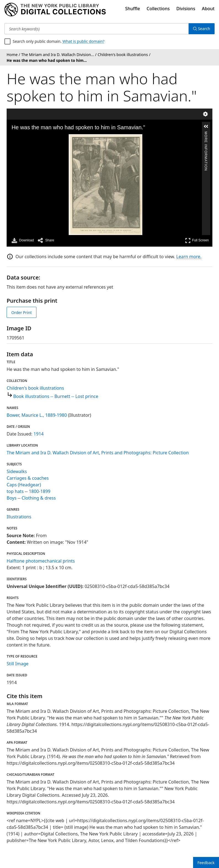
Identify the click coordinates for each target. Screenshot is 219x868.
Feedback (206, 863)
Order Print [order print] (22, 312)
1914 (39, 434)
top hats (15, 491)
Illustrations (19, 517)
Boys (12, 498)
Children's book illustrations (35, 388)
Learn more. (189, 257)
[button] (206, 126)
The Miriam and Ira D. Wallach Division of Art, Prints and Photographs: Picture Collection (98, 453)
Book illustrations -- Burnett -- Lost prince (56, 396)
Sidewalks (17, 471)
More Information (206, 134)
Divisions (186, 9)
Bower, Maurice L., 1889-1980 (37, 415)
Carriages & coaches (28, 478)
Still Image (18, 664)
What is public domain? (84, 41)
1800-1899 (39, 491)
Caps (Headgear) (24, 485)
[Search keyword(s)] (97, 29)
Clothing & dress (39, 498)
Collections (158, 9)
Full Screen (197, 240)
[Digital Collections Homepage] (55, 10)
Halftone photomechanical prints (41, 561)
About (208, 9)
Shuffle (133, 9)
